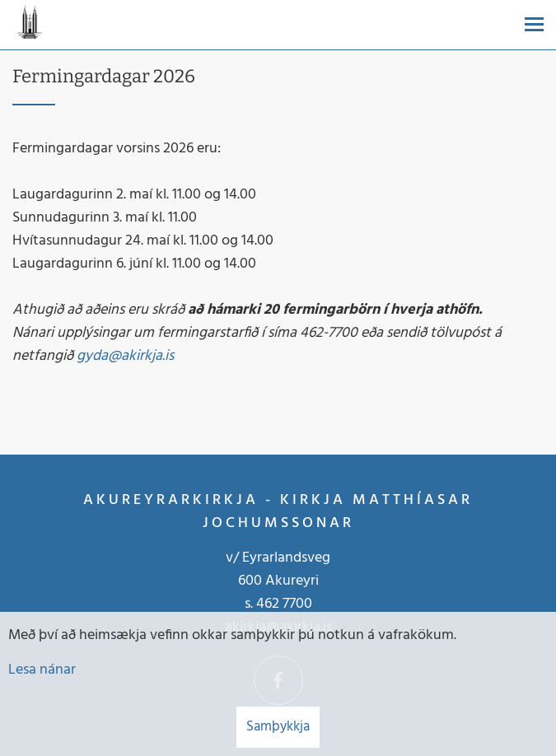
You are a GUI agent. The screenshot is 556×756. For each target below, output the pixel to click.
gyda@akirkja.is (125, 356)
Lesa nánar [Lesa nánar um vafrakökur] (42, 670)
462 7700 (284, 604)
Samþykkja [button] (278, 727)
